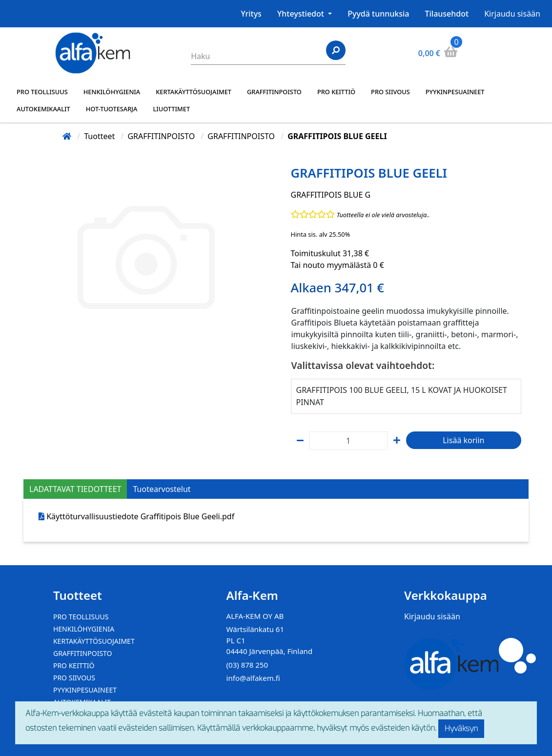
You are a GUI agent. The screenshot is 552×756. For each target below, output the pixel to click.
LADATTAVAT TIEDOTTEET (75, 489)
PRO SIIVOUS (390, 92)
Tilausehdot (447, 14)
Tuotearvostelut (162, 489)
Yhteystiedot (302, 14)
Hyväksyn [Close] (461, 728)
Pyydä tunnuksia (378, 14)
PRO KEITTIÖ (336, 92)
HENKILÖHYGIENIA (112, 92)
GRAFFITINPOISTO (274, 92)
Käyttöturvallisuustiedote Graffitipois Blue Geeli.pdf (140, 516)
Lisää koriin (463, 440)
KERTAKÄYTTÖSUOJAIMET (194, 92)
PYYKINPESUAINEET (455, 92)
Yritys (251, 14)
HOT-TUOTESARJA (112, 109)
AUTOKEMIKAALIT (43, 109)
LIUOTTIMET (171, 109)
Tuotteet (100, 136)
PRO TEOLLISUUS (42, 92)
